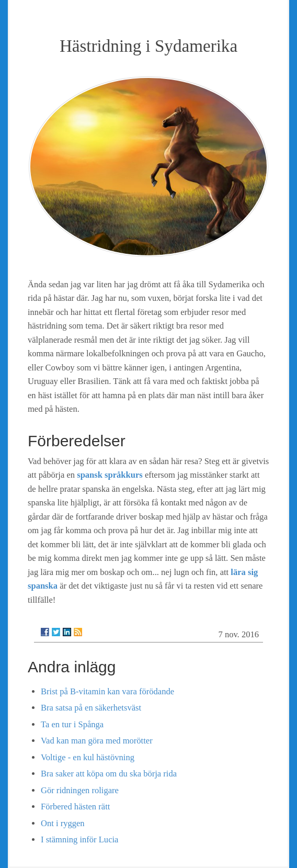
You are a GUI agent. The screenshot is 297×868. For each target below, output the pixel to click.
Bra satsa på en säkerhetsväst (91, 708)
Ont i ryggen (63, 823)
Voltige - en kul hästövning (88, 757)
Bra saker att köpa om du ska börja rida (109, 774)
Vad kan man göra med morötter (97, 741)
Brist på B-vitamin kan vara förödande (107, 691)
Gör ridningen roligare (80, 790)
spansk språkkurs (110, 475)
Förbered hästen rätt (75, 807)
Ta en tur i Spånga (72, 724)
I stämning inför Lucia (79, 839)
